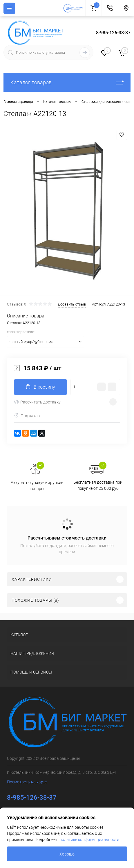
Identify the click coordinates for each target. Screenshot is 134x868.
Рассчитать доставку (37, 402)
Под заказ (27, 416)
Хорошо (67, 854)
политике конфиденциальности (89, 840)
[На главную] (74, 8)
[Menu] (9, 8)
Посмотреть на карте (27, 782)
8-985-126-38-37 (113, 33)
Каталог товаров (67, 82)
